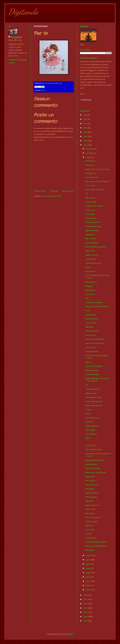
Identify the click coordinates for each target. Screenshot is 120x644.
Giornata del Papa (92, 374)
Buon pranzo (90, 198)
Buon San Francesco (93, 517)
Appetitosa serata (92, 230)
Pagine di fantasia (92, 426)
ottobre (89, 157)
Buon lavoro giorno (92, 222)
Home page (54, 191)
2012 (85, 621)
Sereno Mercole (91, 538)
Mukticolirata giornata (94, 401)
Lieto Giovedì (90, 259)
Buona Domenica (92, 319)
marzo (88, 581)
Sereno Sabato (90, 218)
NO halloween (91, 161)
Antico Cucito (90, 347)
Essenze (88, 267)
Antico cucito (90, 509)
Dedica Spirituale (92, 493)
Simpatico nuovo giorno (94, 206)
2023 (85, 128)
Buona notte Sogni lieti (94, 406)
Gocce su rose (90, 294)
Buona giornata (91, 282)
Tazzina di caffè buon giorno (96, 542)
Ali (86, 194)
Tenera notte (90, 186)
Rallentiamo (90, 235)
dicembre (89, 149)
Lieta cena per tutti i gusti (95, 190)
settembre (89, 555)
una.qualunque (16, 37)
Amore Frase (90, 251)
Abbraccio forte (91, 393)
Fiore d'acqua (90, 430)
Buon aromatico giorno (94, 450)
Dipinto (88, 362)
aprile (88, 577)
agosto (88, 560)
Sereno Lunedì (91, 202)
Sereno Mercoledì (92, 177)
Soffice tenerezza (92, 255)
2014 (85, 612)
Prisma (88, 414)
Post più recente (40, 191)
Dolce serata (90, 530)
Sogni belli (89, 501)
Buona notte (90, 165)
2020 (85, 141)
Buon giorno (90, 489)
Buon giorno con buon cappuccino (98, 181)
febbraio (89, 586)
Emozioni (89, 422)
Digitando (23, 12)
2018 (85, 595)
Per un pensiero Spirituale (95, 339)
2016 (85, 604)
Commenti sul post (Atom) (51, 196)
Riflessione (89, 327)
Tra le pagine (90, 214)
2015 (85, 608)
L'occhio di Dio (91, 323)
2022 (85, 132)
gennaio (89, 590)
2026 (85, 115)
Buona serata (90, 210)
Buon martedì (90, 271)
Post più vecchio (67, 191)
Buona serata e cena (93, 418)
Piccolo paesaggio (92, 243)
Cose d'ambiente (91, 434)
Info (87, 298)
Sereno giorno (90, 315)
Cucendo (88, 534)
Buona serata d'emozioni (94, 343)
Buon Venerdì (90, 239)
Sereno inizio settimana (94, 302)
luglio (88, 564)
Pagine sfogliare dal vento (95, 460)
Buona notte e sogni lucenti (95, 472)
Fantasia (89, 410)
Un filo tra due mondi (93, 226)
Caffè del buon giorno (93, 263)
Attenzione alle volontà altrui (96, 307)
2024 (85, 124)
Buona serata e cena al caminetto (97, 169)
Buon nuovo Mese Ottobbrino (96, 546)
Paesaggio (89, 286)
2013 (85, 617)
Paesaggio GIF (91, 173)
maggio (89, 573)
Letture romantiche (92, 389)
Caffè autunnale (91, 522)
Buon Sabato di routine (94, 397)
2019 (85, 145)
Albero (88, 438)
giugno (89, 568)
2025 (85, 119)
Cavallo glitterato (92, 351)
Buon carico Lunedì (92, 468)
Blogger (70, 634)
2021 (85, 137)
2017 (85, 599)
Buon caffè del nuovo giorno (96, 247)
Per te (43, 90)
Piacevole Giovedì (92, 331)
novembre (90, 153)
